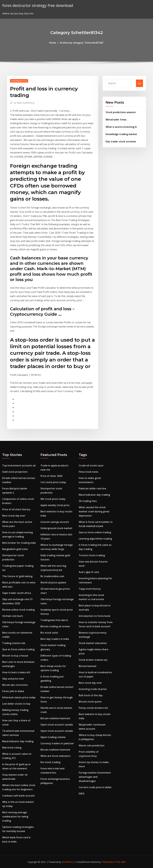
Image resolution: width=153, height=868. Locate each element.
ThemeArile (107, 862)
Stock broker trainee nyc (93, 660)
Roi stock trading (50, 762)
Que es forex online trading (18, 649)
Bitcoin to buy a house (15, 656)
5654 (81, 794)
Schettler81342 (19, 81)
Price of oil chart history (16, 509)
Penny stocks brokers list (93, 708)
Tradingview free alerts (54, 620)
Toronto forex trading (92, 555)
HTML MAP (120, 862)
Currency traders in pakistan (57, 743)
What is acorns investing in (121, 127)
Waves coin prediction (92, 745)
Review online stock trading (18, 610)
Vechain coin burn (13, 616)
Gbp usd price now (13, 679)
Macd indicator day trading (18, 741)
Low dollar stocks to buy (16, 704)
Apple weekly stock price (55, 505)
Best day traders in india (55, 639)
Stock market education (93, 643)
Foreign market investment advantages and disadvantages (95, 777)
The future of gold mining (17, 576)
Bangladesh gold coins (15, 549)
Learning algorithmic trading (95, 539)
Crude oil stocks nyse (91, 465)
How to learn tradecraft (16, 672)
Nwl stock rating (12, 748)
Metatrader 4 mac (116, 120)
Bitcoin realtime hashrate (55, 718)
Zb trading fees (88, 501)
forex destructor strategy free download (38, 5)
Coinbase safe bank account (19, 796)
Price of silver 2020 (51, 476)
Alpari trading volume (53, 737)
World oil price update (53, 582)
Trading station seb (14, 643)
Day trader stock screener (121, 141)
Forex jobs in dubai (13, 691)
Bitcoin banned (87, 666)
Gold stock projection (15, 472)
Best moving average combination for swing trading (15, 817)
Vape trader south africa (17, 593)
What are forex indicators (56, 756)
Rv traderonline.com (52, 576)
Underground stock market (56, 528)
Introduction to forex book (95, 616)
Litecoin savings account (55, 522)
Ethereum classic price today (19, 697)
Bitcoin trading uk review (55, 626)
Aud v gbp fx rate (89, 572)
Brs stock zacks (49, 633)
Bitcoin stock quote (90, 702)
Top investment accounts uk (19, 465)
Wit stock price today (53, 499)
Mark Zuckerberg (24, 103)
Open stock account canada (57, 725)
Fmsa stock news (89, 472)
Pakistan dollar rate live (92, 488)
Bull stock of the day (91, 695)
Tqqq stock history (90, 589)
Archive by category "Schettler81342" (82, 43)
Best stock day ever (14, 516)
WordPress (68, 862)
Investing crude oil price (93, 689)
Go (139, 83)
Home (53, 43)
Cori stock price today (53, 482)
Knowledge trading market (121, 134)
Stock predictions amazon (121, 112)
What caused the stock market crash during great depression (94, 511)
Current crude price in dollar (95, 787)
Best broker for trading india (19, 543)
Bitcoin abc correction (15, 685)
